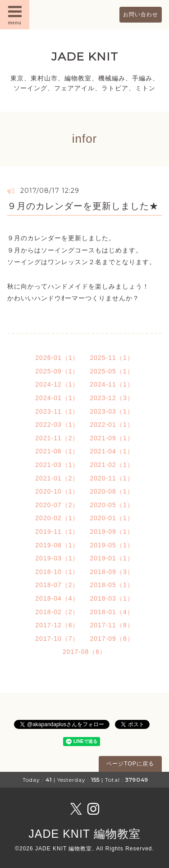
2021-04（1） (112, 451)
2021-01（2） (57, 478)
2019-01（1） (112, 558)
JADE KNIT (85, 56)
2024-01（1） (57, 398)
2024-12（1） (57, 384)
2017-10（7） (57, 639)
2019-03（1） (57, 558)
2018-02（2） (57, 612)
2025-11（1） (112, 358)
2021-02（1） (112, 465)
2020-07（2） (57, 505)
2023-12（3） (112, 398)
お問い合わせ (141, 14)
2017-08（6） (84, 652)
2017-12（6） (57, 625)
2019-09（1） (112, 532)
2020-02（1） (57, 518)
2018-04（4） (57, 598)
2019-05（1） (112, 545)
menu (15, 14)
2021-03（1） (57, 465)
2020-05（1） (112, 505)
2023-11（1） (57, 411)
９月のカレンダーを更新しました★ (83, 206)
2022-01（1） (112, 425)
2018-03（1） (112, 598)
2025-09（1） (57, 371)
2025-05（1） (112, 371)
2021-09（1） (112, 438)
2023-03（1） (112, 411)
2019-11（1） (57, 532)
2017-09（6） (112, 639)
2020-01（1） (112, 518)
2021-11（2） (57, 438)
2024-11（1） (112, 384)
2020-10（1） (57, 491)
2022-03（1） (57, 425)
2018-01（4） (112, 612)
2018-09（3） (112, 572)
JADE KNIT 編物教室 (84, 834)
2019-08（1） (57, 545)
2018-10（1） (57, 572)
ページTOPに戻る (130, 764)
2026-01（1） (57, 358)
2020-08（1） (112, 491)
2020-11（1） (112, 478)
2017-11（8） (112, 625)
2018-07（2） (57, 585)
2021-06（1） (57, 451)
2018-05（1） (112, 585)
